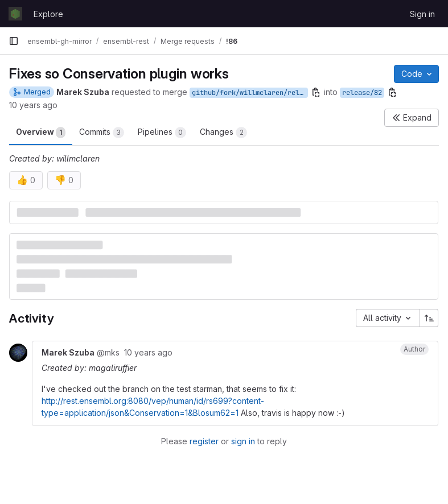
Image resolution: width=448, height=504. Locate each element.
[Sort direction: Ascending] (429, 318)
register (204, 441)
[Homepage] (15, 14)
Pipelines (162, 133)
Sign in (422, 14)
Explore (48, 14)
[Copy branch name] (316, 92)
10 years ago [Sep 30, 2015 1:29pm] (33, 105)
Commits (102, 133)
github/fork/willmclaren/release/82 (250, 93)
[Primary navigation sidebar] (14, 41)
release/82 (362, 93)
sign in (243, 441)
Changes (223, 133)
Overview (41, 133)
